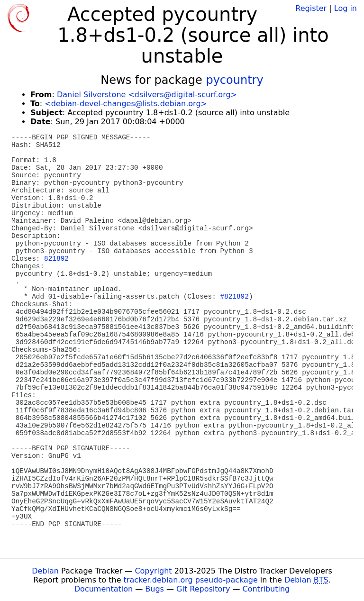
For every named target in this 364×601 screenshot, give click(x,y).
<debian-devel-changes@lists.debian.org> (126, 104)
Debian (45, 571)
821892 (56, 259)
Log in (346, 8)
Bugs (155, 589)
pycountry (234, 80)
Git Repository (203, 589)
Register (311, 8)
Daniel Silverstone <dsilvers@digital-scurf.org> (147, 95)
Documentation (104, 589)
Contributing (266, 589)
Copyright (153, 571)
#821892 (234, 297)
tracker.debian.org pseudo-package (191, 580)
